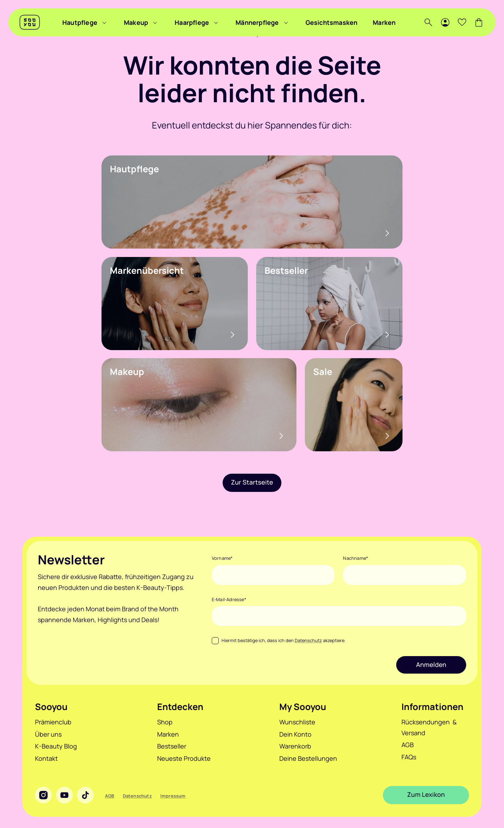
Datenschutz (308, 640)
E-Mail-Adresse (229, 599)
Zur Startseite (252, 482)
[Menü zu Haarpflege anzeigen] (216, 22)
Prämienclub (53, 722)
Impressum (173, 796)
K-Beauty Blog (56, 746)
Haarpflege (192, 22)
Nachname (356, 558)
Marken (384, 22)
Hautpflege (80, 22)
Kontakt (46, 758)
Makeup (136, 22)
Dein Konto (295, 734)
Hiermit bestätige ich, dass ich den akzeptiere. (283, 640)
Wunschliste (297, 722)
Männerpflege (257, 22)
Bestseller (172, 746)
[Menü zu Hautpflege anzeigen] (104, 22)
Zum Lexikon (426, 795)
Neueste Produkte (184, 758)
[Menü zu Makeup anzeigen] (155, 22)
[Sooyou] (30, 22)
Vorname (222, 558)
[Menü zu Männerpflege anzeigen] (286, 22)
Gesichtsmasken (332, 22)
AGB (408, 745)
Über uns (48, 734)
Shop (165, 722)
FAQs (409, 757)
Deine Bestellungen (308, 758)
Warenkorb (295, 746)
